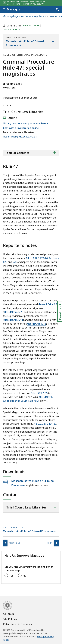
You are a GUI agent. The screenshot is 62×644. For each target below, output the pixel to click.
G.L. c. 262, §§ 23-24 (37, 258)
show (11, 29)
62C (15, 262)
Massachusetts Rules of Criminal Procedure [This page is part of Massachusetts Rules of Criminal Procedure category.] (28, 531)
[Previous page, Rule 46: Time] (5, 543)
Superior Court (31, 25)
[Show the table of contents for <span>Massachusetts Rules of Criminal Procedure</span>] (53, 42)
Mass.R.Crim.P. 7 (13, 312)
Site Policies (10, 619)
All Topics (8, 614)
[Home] (4, 16)
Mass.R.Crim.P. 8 (48, 304)
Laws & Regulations (36, 16)
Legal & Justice (16, 16)
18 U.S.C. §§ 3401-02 (45, 424)
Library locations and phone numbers (25, 123)
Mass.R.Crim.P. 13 (36, 324)
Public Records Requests (17, 624)
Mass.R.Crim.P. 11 (13, 320)
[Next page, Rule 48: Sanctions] (56, 543)
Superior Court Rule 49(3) (25, 401)
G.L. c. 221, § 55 (39, 393)
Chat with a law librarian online (21, 128)
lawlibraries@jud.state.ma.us (20, 137)
